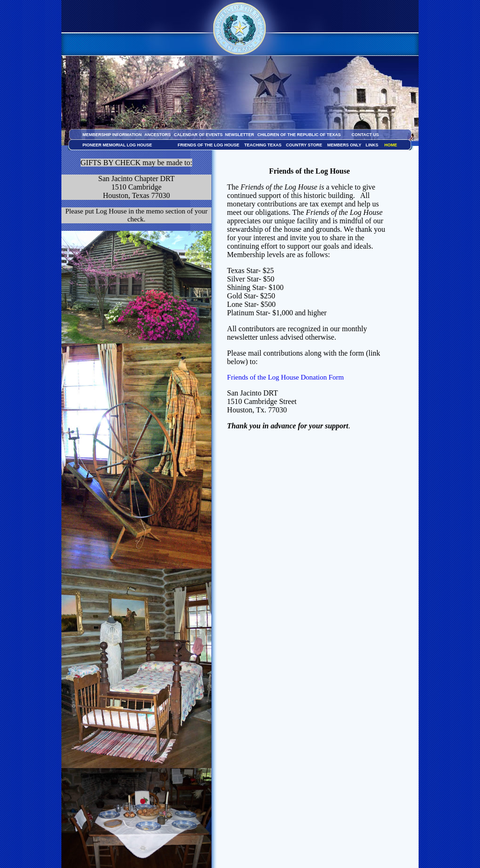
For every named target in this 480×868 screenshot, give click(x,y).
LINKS (372, 145)
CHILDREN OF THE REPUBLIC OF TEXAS (299, 135)
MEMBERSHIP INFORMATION (112, 135)
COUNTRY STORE (304, 145)
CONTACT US (365, 135)
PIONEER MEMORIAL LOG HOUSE (117, 145)
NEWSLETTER (240, 135)
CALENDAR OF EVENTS (198, 135)
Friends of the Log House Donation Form (285, 377)
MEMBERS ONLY (344, 145)
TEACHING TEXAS (263, 145)
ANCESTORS (157, 135)
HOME (391, 145)
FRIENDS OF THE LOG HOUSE (209, 145)
